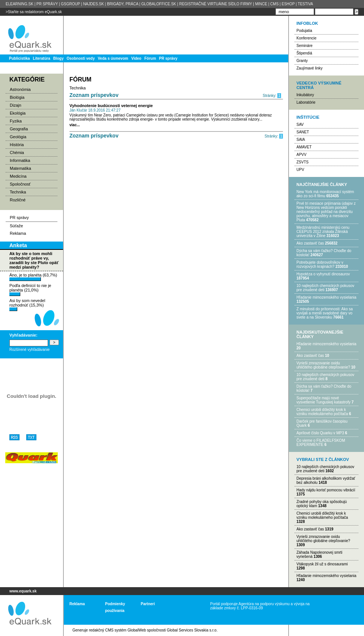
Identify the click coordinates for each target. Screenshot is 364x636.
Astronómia (20, 89)
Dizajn (16, 105)
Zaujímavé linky (309, 68)
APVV (302, 155)
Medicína (18, 176)
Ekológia (18, 113)
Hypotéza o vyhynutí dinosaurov (323, 274)
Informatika (20, 160)
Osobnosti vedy (80, 58)
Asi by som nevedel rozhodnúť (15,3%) (27, 305)
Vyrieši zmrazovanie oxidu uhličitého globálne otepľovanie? (323, 365)
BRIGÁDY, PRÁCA (123, 4)
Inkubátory (305, 95)
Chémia (17, 153)
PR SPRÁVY (47, 4)
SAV (300, 125)
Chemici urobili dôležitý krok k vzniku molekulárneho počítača (322, 412)
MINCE (261, 4)
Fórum (150, 58)
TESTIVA (305, 4)
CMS (274, 4)
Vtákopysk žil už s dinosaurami (322, 564)
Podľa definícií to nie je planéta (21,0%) (30, 290)
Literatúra (42, 58)
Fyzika (16, 121)
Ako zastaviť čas (310, 243)
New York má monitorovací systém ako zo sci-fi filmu (325, 194)
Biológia (17, 97)
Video (136, 58)
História (17, 145)
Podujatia (304, 31)
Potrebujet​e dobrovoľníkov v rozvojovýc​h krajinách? (320, 264)
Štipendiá (304, 53)
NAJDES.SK (93, 4)
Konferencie (306, 38)
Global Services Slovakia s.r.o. (192, 630)
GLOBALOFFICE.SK (159, 4)
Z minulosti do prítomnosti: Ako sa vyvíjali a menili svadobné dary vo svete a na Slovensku (325, 313)
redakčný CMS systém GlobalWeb (117, 630)
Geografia (19, 129)
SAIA (301, 140)
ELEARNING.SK (20, 4)
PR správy (168, 58)
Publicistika (20, 58)
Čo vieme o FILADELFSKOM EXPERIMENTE (321, 443)
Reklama (18, 233)
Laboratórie (306, 102)
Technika (18, 192)
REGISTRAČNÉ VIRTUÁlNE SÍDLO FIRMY (215, 4)
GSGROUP (70, 4)
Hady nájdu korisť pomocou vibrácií (326, 490)
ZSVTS (302, 162)
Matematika (20, 168)
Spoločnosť (20, 184)
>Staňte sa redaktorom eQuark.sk (34, 12)
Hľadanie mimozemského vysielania (326, 297)
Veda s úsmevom (113, 58)
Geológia (18, 137)
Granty (302, 61)
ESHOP (288, 4)
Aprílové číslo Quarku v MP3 (320, 433)
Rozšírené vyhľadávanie (29, 350)
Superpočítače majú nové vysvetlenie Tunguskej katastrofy (323, 400)
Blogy (59, 58)
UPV (300, 170)
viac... (75, 125)
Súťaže (16, 226)
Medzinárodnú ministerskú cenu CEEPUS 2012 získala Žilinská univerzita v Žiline (323, 232)
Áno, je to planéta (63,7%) (33, 277)
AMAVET (304, 147)
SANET (303, 132)
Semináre (305, 46)
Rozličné (18, 200)
